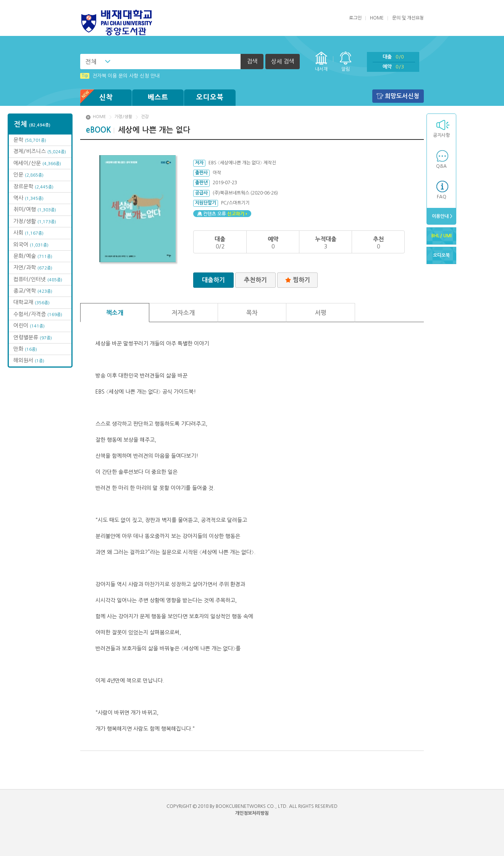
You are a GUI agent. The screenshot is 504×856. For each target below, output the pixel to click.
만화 (25, 349)
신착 (97, 98)
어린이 (29, 326)
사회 (28, 233)
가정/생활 (35, 221)
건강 (145, 117)
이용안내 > (442, 216)
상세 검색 (283, 61)
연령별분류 (33, 337)
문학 (30, 140)
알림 (346, 69)
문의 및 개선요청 (408, 18)
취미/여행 (35, 209)
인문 (28, 175)
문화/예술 (33, 256)
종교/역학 (33, 291)
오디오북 (210, 97)
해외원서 (29, 360)
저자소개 (183, 313)
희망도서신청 (402, 96)
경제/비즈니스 (40, 151)
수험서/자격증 (38, 314)
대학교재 (31, 302)
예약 (393, 67)
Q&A (441, 166)
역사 (28, 198)
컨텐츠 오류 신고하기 (222, 214)
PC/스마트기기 (235, 203)
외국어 (31, 245)
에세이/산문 (37, 163)
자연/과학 (33, 267)
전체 (91, 62)
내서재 (321, 69)
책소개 (115, 313)
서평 (321, 313)
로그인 (355, 18)
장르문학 (33, 186)
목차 (252, 313)
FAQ (442, 197)
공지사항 (441, 135)
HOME (377, 18)
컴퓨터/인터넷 (38, 279)
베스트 (158, 97)
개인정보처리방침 (252, 813)
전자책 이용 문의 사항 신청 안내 (120, 76)
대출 (393, 57)
